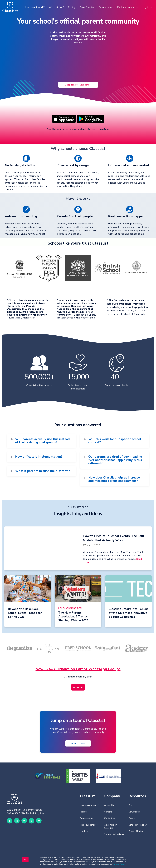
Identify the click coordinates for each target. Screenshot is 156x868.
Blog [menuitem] (131, 805)
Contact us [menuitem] (110, 818)
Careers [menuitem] (108, 812)
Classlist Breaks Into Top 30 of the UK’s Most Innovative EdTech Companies (128, 613)
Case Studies (87, 7)
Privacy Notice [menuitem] (136, 831)
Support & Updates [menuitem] (114, 834)
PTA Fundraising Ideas (70, 608)
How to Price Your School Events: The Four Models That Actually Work (114, 538)
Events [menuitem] (132, 818)
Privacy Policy (119, 864)
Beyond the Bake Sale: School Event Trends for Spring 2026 (25, 613)
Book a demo (106, 7)
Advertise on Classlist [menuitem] (111, 826)
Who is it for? (56, 7)
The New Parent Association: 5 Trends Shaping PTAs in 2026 (73, 616)
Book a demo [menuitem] (86, 818)
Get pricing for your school (78, 85)
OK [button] (25, 859)
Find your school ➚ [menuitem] (89, 825)
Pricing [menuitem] (83, 812)
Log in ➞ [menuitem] (84, 831)
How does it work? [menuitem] (89, 805)
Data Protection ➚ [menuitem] (138, 825)
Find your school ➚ (128, 7)
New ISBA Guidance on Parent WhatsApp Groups (78, 669)
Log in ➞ (147, 7)
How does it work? (34, 7)
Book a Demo (78, 743)
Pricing (72, 7)
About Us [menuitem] (109, 805)
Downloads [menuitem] (134, 812)
